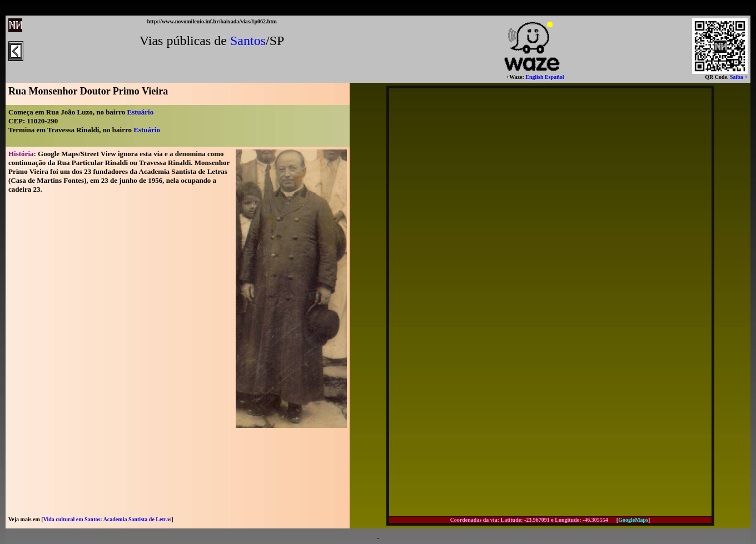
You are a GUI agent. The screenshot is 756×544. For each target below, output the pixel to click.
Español (554, 77)
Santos (248, 41)
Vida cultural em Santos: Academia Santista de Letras (107, 519)
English (534, 77)
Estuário (141, 112)
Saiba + (738, 77)
